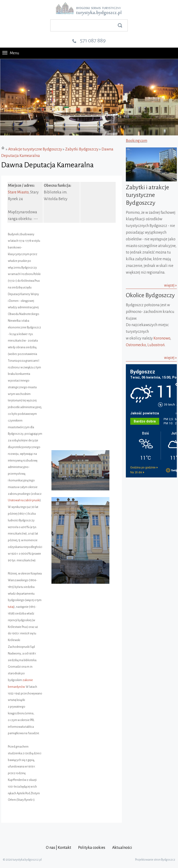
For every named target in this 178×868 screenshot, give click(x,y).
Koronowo (162, 338)
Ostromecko (136, 345)
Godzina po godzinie (143, 468)
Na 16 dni (136, 472)
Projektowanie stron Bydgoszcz (155, 860)
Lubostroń (156, 345)
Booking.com (137, 141)
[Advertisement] (152, 502)
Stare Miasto (18, 192)
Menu (11, 53)
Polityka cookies (92, 848)
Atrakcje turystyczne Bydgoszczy (35, 149)
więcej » (170, 285)
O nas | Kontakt (59, 848)
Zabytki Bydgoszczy (82, 149)
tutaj (11, 607)
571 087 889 (93, 40)
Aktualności (122, 848)
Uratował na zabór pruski (24, 500)
